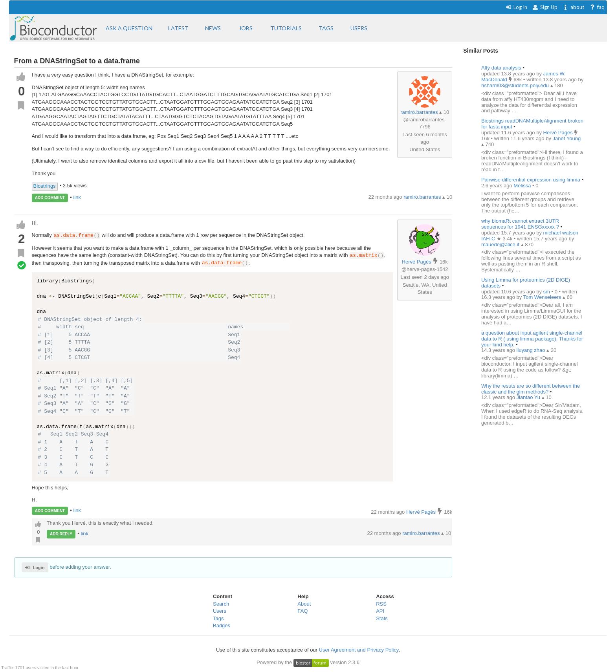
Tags (218, 618)
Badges (222, 626)
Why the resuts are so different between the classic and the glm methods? (531, 389)
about (573, 7)
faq (597, 7)
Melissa (523, 186)
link (77, 197)
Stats (382, 618)
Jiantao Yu (529, 397)
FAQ (302, 611)
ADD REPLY (61, 534)
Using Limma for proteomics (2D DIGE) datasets (526, 283)
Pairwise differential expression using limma (531, 180)
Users (220, 611)
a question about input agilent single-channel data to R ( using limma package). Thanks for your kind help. (532, 339)
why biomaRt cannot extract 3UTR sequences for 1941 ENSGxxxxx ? (520, 224)
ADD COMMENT (50, 198)
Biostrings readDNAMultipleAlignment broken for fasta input (532, 124)
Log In (516, 7)
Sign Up (545, 7)
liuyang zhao (532, 350)
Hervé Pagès (417, 262)
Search (221, 604)
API (380, 611)
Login (35, 568)
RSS (381, 604)
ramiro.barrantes (419, 112)
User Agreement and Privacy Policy (359, 650)
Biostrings (45, 186)
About (304, 604)
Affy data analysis (501, 68)
